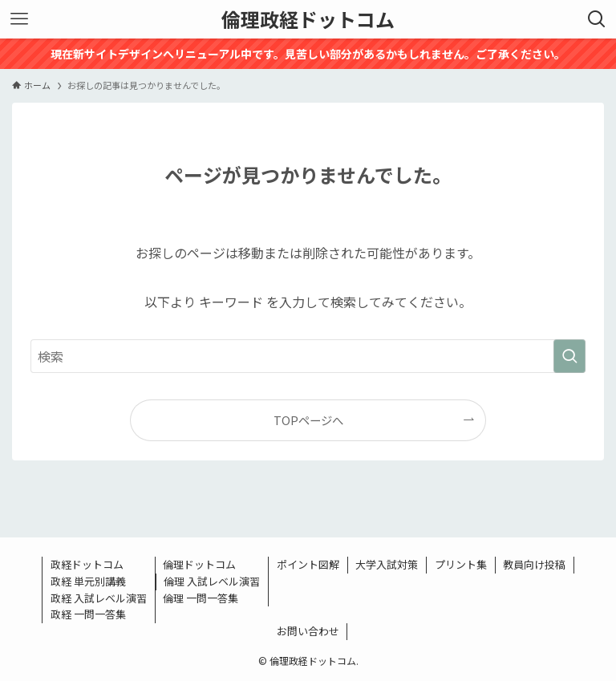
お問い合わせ (308, 631)
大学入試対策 (387, 564)
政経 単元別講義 (88, 581)
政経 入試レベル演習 (99, 598)
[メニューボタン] (19, 19)
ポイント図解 (308, 564)
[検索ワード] (308, 356)
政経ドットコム (87, 564)
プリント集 (461, 564)
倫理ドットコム (199, 564)
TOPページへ (308, 420)
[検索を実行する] (569, 356)
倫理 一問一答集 (201, 598)
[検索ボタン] (597, 19)
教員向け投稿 (534, 564)
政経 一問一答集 (88, 614)
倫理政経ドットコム (308, 19)
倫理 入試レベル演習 (212, 581)
